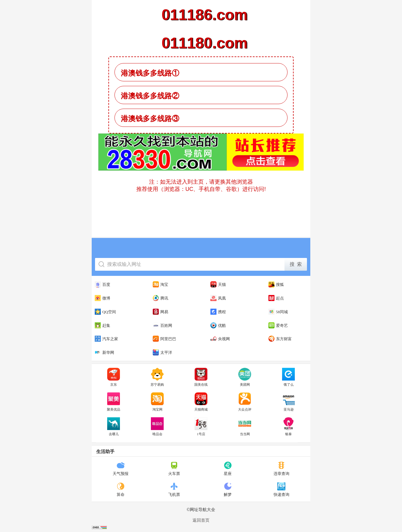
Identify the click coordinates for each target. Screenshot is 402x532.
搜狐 (276, 284)
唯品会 (157, 427)
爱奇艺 (278, 325)
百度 (102, 284)
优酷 (218, 325)
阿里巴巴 (164, 339)
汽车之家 (106, 339)
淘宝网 (157, 402)
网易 (160, 312)
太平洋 (162, 352)
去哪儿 (114, 427)
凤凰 (218, 298)
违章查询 (281, 469)
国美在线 (201, 377)
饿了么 (288, 377)
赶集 (102, 325)
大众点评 (245, 402)
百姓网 (162, 325)
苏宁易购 (157, 377)
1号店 (201, 427)
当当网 (245, 427)
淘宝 (160, 284)
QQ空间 (105, 312)
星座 (228, 469)
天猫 (218, 284)
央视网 (220, 339)
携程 (218, 312)
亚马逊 (288, 402)
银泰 (288, 427)
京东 (114, 377)
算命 (121, 490)
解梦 (228, 490)
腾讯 (160, 298)
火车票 (174, 469)
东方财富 (280, 339)
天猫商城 (201, 402)
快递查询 (281, 490)
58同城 (278, 312)
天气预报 (121, 469)
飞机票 (174, 490)
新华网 (104, 352)
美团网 (245, 377)
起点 (276, 298)
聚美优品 (114, 402)
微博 (102, 298)
